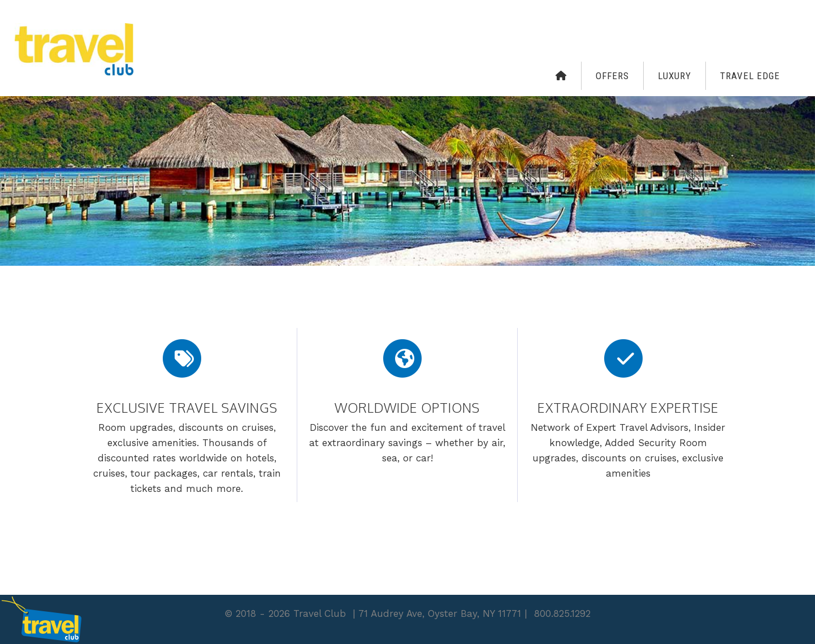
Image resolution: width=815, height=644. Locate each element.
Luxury (675, 76)
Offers (612, 76)
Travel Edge (750, 76)
